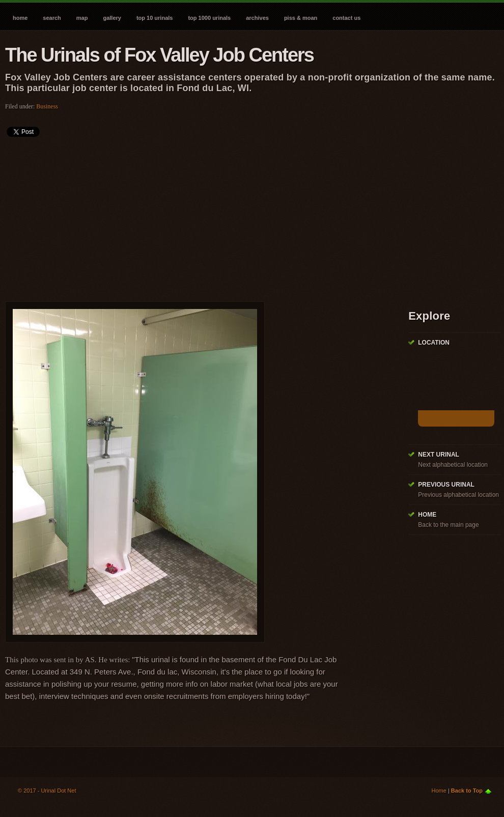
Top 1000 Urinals (209, 18)
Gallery (112, 18)
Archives (257, 18)
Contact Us (346, 18)
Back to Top (467, 791)
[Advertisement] (170, 216)
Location (434, 343)
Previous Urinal (446, 485)
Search (52, 18)
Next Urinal (439, 455)
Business (47, 106)
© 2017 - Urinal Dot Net (47, 791)
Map (82, 18)
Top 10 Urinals (155, 18)
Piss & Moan (301, 18)
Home (20, 18)
